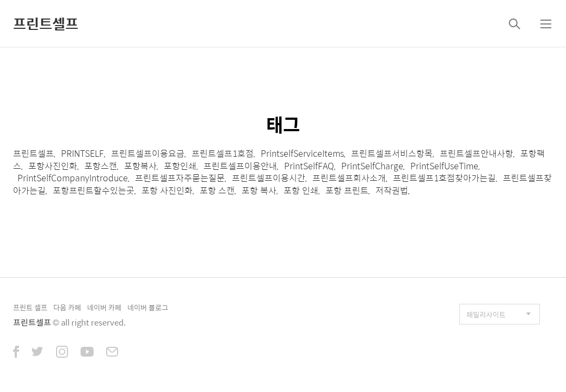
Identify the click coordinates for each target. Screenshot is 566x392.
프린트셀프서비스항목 (392, 153)
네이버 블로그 (148, 307)
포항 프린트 (347, 190)
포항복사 (140, 166)
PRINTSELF (82, 153)
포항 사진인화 (167, 190)
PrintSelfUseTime (444, 166)
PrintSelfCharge (372, 166)
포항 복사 (259, 190)
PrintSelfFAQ (309, 166)
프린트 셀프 (30, 307)
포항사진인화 (53, 166)
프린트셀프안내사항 (476, 153)
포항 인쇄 (301, 190)
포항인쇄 (180, 166)
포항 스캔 (217, 190)
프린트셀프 (46, 23)
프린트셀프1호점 (223, 153)
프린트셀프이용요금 (148, 153)
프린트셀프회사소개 (349, 178)
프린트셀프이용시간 (269, 178)
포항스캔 (101, 166)
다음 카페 (67, 307)
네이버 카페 (104, 307)
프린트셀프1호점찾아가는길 (444, 178)
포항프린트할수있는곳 (94, 190)
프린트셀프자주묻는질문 (180, 178)
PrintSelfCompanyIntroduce (73, 178)
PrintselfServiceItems (302, 153)
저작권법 (392, 190)
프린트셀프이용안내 (240, 166)
